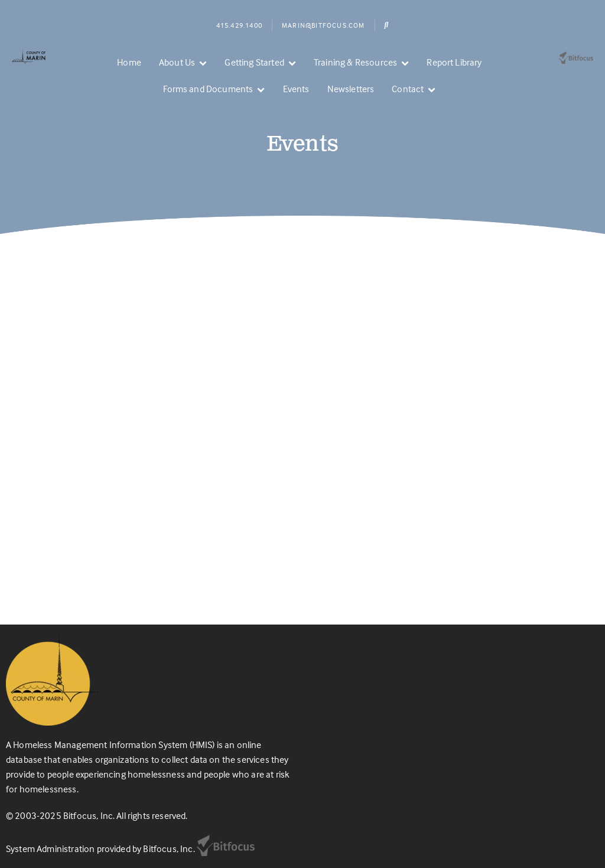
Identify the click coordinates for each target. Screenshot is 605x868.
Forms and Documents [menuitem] (208, 89)
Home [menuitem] (129, 62)
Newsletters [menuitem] (351, 89)
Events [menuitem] (296, 89)
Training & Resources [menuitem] (355, 62)
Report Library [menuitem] (454, 62)
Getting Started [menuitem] (254, 62)
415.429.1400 (239, 25)
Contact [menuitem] (408, 89)
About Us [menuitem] (177, 62)
